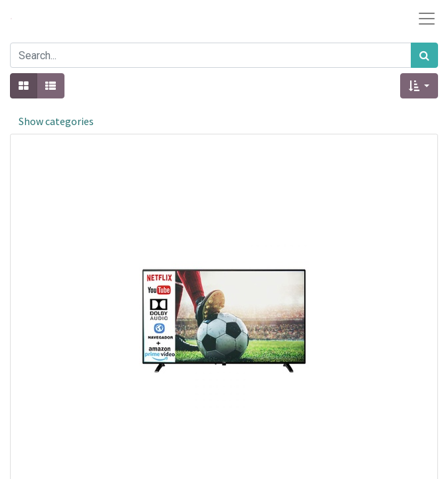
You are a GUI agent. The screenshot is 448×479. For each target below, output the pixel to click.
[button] (419, 86)
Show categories (56, 121)
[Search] (424, 55)
